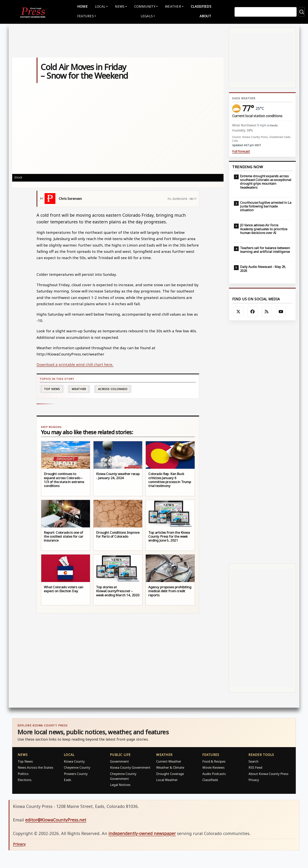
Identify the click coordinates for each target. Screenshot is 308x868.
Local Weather (167, 779)
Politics (23, 773)
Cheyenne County (77, 767)
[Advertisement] (262, 441)
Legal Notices (120, 784)
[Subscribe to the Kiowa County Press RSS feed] (267, 311)
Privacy (254, 779)
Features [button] (85, 16)
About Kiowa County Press (268, 773)
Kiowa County (74, 761)
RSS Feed (255, 767)
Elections (25, 779)
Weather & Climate (170, 767)
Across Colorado (113, 388)
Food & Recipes (214, 761)
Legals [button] (147, 16)
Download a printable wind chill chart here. (75, 364)
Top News (52, 388)
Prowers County (76, 773)
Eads (67, 779)
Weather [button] (173, 6)
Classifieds (201, 6)
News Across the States (35, 767)
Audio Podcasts (214, 773)
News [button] (120, 6)
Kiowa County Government (130, 767)
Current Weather (169, 761)
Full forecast (241, 151)
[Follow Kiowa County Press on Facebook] (253, 311)
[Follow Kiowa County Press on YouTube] (281, 311)
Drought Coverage (170, 773)
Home (82, 6)
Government (119, 761)
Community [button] (145, 6)
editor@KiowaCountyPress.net (56, 819)
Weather (79, 388)
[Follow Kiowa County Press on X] (238, 311)
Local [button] (100, 6)
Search (253, 761)
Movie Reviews (213, 767)
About (205, 16)
